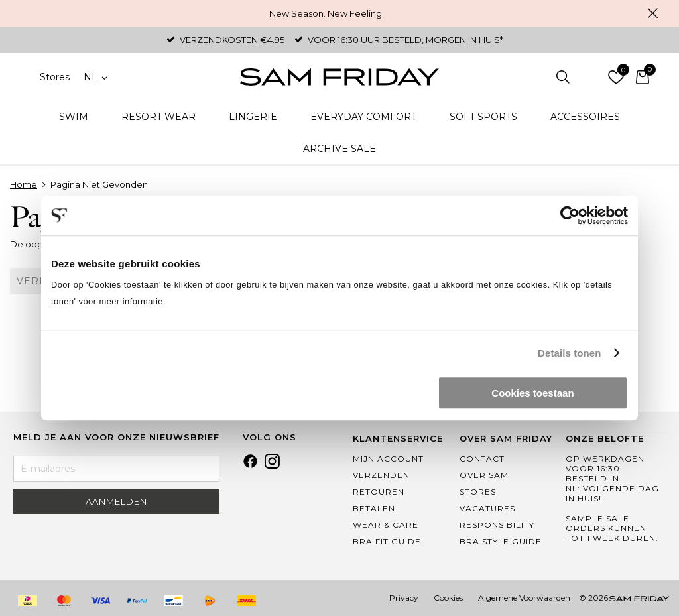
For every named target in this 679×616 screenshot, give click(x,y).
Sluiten (652, 13)
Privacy (404, 598)
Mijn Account (388, 459)
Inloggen (589, 77)
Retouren (379, 492)
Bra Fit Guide (387, 541)
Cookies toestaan (532, 393)
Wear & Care (386, 525)
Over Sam (484, 475)
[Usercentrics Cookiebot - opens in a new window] (570, 216)
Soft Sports (483, 117)
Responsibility (497, 525)
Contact (482, 459)
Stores (55, 77)
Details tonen (569, 353)
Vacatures (487, 508)
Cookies (448, 598)
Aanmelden (116, 501)
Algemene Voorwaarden (524, 598)
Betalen (374, 508)
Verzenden (381, 475)
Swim (74, 117)
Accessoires (585, 117)
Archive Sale (339, 149)
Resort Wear (158, 117)
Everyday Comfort (363, 117)
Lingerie (253, 117)
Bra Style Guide (501, 541)
